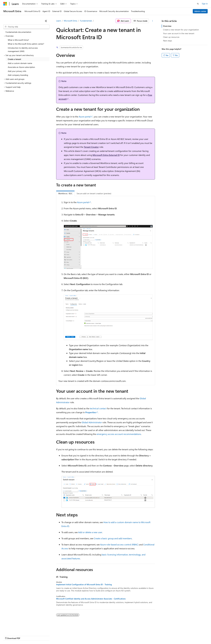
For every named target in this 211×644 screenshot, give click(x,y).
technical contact (98, 408)
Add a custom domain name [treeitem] (20, 63)
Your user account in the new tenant (179, 33)
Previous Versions (25, 636)
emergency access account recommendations (119, 434)
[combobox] (26, 27)
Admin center (200, 11)
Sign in (205, 4)
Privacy (61, 636)
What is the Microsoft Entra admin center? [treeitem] (26, 44)
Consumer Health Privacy (80, 636)
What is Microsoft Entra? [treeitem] (18, 40)
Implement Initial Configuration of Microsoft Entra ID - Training (84, 585)
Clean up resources (171, 37)
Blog (38, 636)
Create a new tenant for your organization (181, 30)
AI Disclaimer (9, 636)
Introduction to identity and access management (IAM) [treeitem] (23, 50)
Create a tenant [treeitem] (14, 59)
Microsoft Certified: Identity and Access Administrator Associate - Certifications (91, 599)
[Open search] (198, 4)
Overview (167, 26)
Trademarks (116, 636)
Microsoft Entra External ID (106, 155)
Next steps (168, 41)
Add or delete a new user (90, 532)
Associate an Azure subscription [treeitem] (21, 67)
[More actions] (152, 21)
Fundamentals (86, 21)
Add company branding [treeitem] (18, 75)
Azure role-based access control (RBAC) (119, 544)
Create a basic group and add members (113, 538)
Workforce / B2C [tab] (65, 193)
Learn (59, 21)
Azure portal (85, 117)
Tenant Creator (91, 147)
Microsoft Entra (70, 21)
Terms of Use (102, 636)
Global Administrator (92, 422)
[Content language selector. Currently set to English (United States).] (16, 629)
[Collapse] (46, 21)
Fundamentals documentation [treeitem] (18, 32)
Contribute (50, 636)
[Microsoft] (5, 4)
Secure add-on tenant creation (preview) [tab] (94, 193)
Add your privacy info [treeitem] (17, 71)
